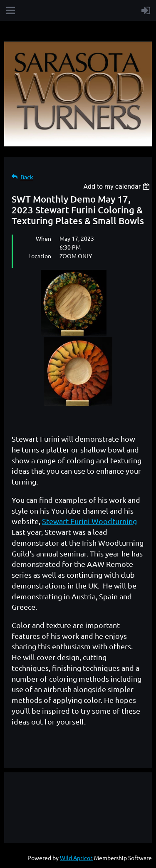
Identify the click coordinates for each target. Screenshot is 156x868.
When (43, 238)
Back (27, 177)
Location (40, 256)
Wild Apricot (76, 858)
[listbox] (118, 187)
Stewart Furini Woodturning (89, 521)
